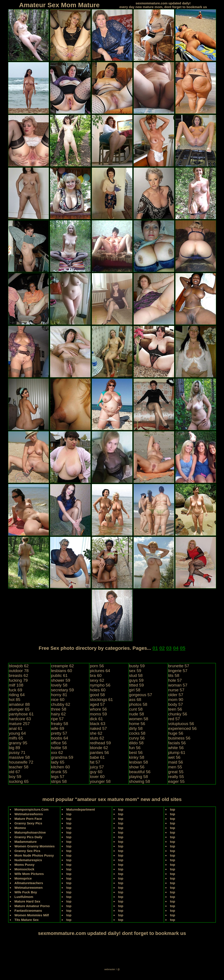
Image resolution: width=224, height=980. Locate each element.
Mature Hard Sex (27, 901)
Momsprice (23, 878)
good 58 (97, 695)
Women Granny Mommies (35, 846)
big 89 (14, 748)
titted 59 (136, 685)
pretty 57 (59, 733)
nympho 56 (100, 685)
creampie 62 (62, 666)
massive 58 (19, 757)
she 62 (96, 733)
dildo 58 (136, 743)
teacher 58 (19, 767)
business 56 (179, 738)
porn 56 (97, 666)
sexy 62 (97, 680)
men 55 (175, 767)
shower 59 (61, 680)
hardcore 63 (20, 719)
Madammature (26, 842)
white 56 (176, 748)
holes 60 (98, 690)
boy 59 (15, 777)
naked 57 (98, 728)
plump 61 (177, 753)
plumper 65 (19, 709)
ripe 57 (57, 719)
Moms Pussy (24, 865)
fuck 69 (15, 690)
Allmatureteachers (29, 883)
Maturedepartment (81, 809)
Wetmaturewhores (29, 814)
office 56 (59, 743)
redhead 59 (100, 743)
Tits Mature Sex (27, 920)
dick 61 (96, 719)
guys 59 (136, 680)
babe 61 (97, 757)
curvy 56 (137, 738)
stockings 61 (101, 700)
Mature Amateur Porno (32, 906)
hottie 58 (59, 748)
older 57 (176, 695)
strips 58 (59, 781)
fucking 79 (18, 680)
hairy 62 (58, 714)
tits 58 (174, 675)
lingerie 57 (178, 671)
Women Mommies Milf (32, 915)
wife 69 (58, 728)
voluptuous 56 (181, 724)
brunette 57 (179, 666)
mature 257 (19, 724)
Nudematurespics (28, 860)
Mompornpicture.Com (31, 809)
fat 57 (95, 762)
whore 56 (98, 709)
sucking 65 (19, 781)
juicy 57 (97, 767)
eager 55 (176, 781)
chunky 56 (178, 714)
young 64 (17, 733)
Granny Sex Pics (27, 851)
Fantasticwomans (28, 911)
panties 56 (99, 753)
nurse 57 (176, 690)
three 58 (59, 709)
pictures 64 (100, 671)
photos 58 (138, 704)
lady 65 (58, 762)
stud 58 (136, 675)
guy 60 (96, 772)
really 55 (176, 777)
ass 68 (135, 700)
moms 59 (98, 714)
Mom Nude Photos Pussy (34, 855)
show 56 (137, 767)
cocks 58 (137, 733)
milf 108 (16, 685)
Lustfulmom (24, 897)
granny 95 (18, 743)
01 (155, 648)
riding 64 (17, 695)
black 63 (97, 724)
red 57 (174, 719)
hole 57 (175, 680)
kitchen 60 (60, 767)
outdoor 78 (19, 671)
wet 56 (174, 757)
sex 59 (135, 671)
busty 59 (137, 666)
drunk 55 (59, 772)
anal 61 (16, 728)
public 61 (59, 675)
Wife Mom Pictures (29, 874)
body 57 (176, 704)
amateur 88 (19, 704)
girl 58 (135, 690)
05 (183, 648)
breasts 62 (18, 675)
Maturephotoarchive (30, 832)
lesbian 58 (139, 762)
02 (162, 648)
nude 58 (137, 714)
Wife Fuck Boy (26, 892)
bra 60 (96, 675)
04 (176, 648)
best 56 (136, 753)
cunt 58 (136, 709)
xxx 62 (57, 753)
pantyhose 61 (21, 714)
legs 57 (58, 777)
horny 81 (59, 695)
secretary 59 (62, 690)
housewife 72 (21, 762)
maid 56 (176, 762)
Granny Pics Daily (28, 837)
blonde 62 (99, 748)
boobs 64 (59, 738)
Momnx (20, 828)
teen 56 (175, 709)
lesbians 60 (61, 671)
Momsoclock (24, 869)
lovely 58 (59, 685)
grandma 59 (62, 757)
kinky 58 (137, 757)
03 (169, 648)
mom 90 (176, 700)
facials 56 (177, 743)
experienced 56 (182, 728)
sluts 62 (97, 738)
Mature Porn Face (28, 819)
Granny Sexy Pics (28, 823)
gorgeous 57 (141, 695)
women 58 (139, 719)
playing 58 (139, 777)
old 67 (14, 772)
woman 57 (178, 685)
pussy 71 (17, 753)
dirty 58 (136, 728)
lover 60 (97, 777)
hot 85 (15, 700)
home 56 (137, 724)
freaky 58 (59, 724)
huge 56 (176, 733)
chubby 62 (61, 704)
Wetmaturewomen (29, 888)
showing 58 (140, 781)
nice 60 (58, 700)
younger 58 (100, 781)
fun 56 (135, 748)
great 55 (176, 772)
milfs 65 (16, 738)
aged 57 (97, 704)
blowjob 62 (19, 666)
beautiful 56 (140, 772)
